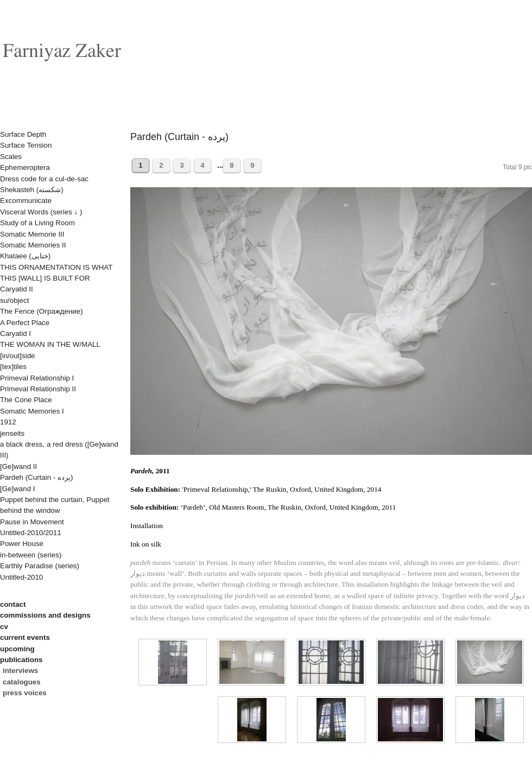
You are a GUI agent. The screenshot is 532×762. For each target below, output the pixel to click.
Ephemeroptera (25, 167)
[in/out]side (17, 356)
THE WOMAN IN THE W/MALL (50, 344)
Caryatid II (17, 289)
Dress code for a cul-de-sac (44, 179)
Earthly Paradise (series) (40, 566)
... (219, 165)
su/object (14, 300)
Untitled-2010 (21, 577)
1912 (8, 422)
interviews (20, 671)
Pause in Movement (32, 522)
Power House (22, 544)
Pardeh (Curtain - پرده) (36, 477)
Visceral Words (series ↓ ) (41, 212)
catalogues (22, 682)
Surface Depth (23, 134)
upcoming (17, 649)
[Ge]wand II (18, 466)
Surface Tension (26, 145)
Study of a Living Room (37, 223)
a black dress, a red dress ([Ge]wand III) (59, 450)
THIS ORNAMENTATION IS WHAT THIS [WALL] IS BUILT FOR (56, 273)
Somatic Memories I (32, 411)
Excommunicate (26, 201)
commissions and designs (45, 615)
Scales (11, 157)
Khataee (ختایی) (25, 256)
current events (25, 637)
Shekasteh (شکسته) (32, 190)
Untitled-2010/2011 (31, 533)
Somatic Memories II (33, 245)
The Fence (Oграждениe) (42, 311)
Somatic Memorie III (32, 234)
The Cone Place (26, 400)
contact (13, 604)
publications (21, 660)
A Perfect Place (25, 323)
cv (4, 627)
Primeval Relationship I (37, 378)
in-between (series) (31, 555)
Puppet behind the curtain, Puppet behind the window (55, 505)
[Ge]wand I (17, 489)
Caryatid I (15, 334)
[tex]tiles (13, 367)
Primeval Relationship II (38, 389)
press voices (25, 693)
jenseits (12, 433)
